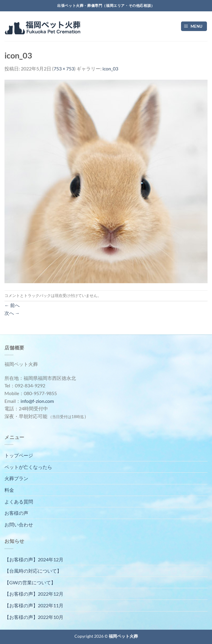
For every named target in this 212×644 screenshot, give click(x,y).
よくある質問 (19, 502)
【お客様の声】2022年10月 (34, 617)
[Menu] (194, 26)
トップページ (19, 455)
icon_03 (110, 68)
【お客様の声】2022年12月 (34, 594)
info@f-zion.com (37, 401)
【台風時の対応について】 (33, 571)
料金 (9, 490)
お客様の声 (16, 513)
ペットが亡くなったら (28, 467)
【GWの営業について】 (30, 582)
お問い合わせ (19, 524)
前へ (12, 305)
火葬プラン (16, 478)
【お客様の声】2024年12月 (34, 559)
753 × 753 (64, 68)
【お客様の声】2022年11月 (34, 605)
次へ (12, 313)
